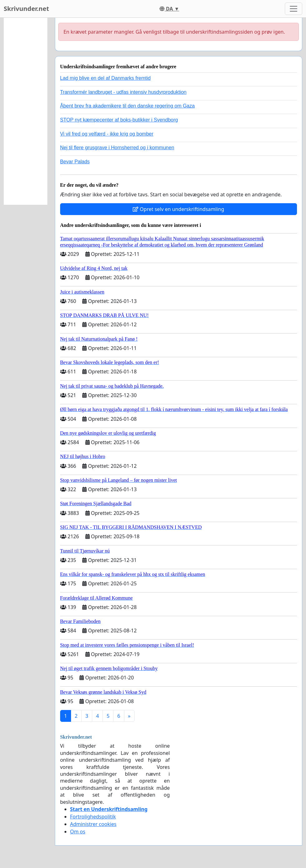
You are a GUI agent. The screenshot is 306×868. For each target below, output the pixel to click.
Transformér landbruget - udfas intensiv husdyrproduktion (123, 92)
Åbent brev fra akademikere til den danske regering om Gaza (127, 106)
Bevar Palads (75, 162)
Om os (78, 832)
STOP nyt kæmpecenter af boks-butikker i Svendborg (119, 120)
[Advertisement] (26, 111)
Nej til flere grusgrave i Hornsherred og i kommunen (117, 148)
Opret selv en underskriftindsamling (178, 209)
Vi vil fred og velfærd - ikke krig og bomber (107, 134)
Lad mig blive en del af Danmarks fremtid (105, 78)
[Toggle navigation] (294, 9)
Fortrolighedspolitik (93, 817)
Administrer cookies (93, 824)
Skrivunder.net (26, 9)
